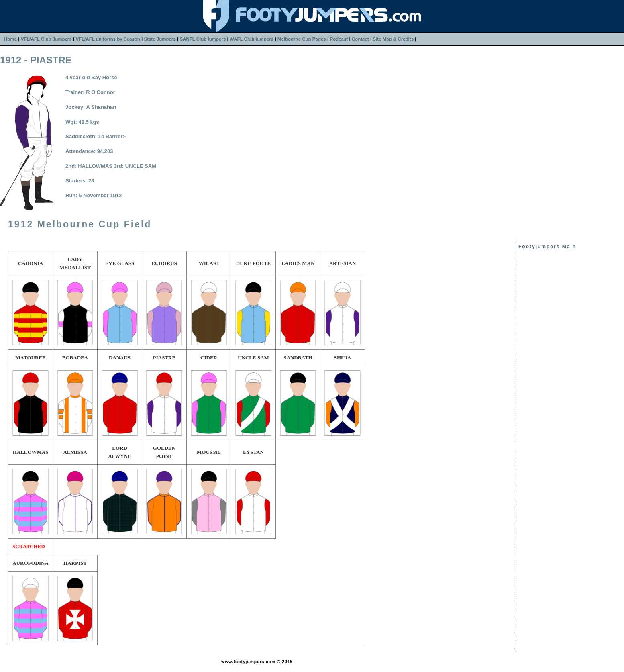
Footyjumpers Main (547, 247)
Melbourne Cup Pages (302, 39)
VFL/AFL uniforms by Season (108, 39)
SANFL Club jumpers (203, 39)
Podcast (339, 39)
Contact (360, 39)
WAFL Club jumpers (252, 39)
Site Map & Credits (393, 39)
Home (10, 39)
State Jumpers (160, 39)
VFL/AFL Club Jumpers (46, 39)
